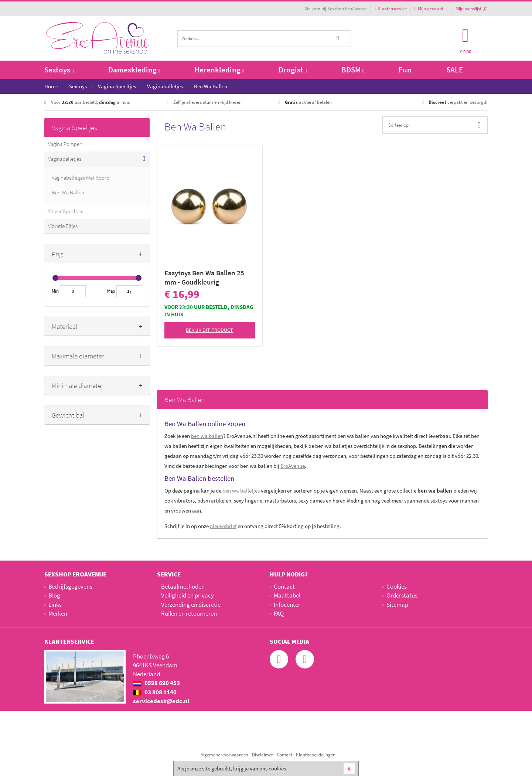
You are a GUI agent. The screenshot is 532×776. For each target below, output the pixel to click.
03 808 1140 (155, 692)
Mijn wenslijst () (469, 9)
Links (55, 605)
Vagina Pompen (65, 144)
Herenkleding (219, 70)
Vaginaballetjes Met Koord (81, 178)
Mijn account (429, 9)
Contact (284, 586)
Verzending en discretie (191, 605)
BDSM (353, 70)
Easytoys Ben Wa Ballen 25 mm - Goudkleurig (204, 277)
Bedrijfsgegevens (70, 586)
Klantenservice (390, 9)
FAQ (279, 613)
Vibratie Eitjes (63, 226)
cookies (277, 768)
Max (111, 291)
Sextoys (59, 70)
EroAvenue (293, 466)
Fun (405, 70)
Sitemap (397, 605)
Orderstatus (402, 595)
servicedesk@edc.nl (161, 701)
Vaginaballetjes (65, 159)
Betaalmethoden (183, 586)
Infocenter (287, 605)
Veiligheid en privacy (187, 595)
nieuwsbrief (223, 526)
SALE (455, 70)
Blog (54, 595)
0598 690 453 (156, 683)
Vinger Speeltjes (66, 211)
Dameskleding (134, 70)
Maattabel (287, 595)
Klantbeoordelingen (316, 755)
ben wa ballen (207, 436)
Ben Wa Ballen (68, 192)
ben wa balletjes (241, 491)
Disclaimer (262, 755)
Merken (58, 613)
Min (55, 291)
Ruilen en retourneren (189, 613)
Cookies (397, 586)
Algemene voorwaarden (224, 755)
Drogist (293, 70)
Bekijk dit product (209, 330)
